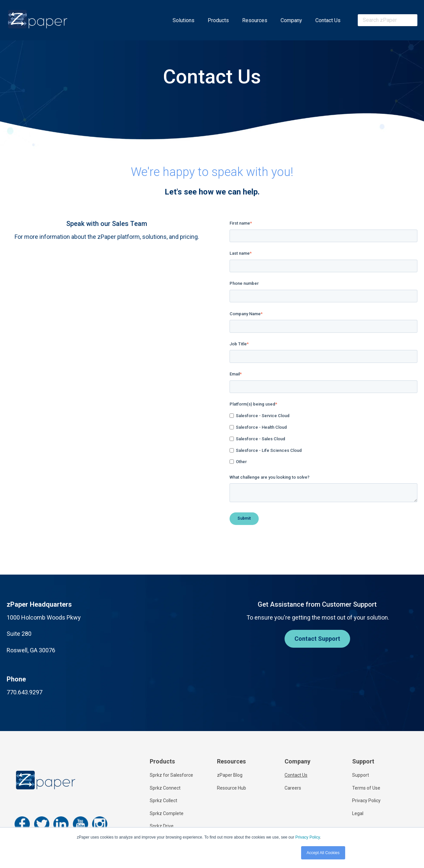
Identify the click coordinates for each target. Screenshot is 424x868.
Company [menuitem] (297, 761)
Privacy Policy (307, 837)
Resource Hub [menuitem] (232, 788)
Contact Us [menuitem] (296, 775)
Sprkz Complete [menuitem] (167, 813)
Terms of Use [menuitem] (366, 788)
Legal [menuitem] (358, 813)
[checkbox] (323, 439)
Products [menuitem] (162, 761)
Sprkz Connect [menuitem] (165, 788)
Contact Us (328, 20)
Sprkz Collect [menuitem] (163, 801)
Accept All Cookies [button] (323, 853)
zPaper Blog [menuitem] (230, 775)
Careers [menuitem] (293, 788)
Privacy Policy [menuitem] (366, 801)
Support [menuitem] (363, 761)
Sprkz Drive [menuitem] (162, 826)
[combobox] (388, 20)
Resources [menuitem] (231, 761)
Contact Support (317, 639)
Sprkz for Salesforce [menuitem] (171, 775)
